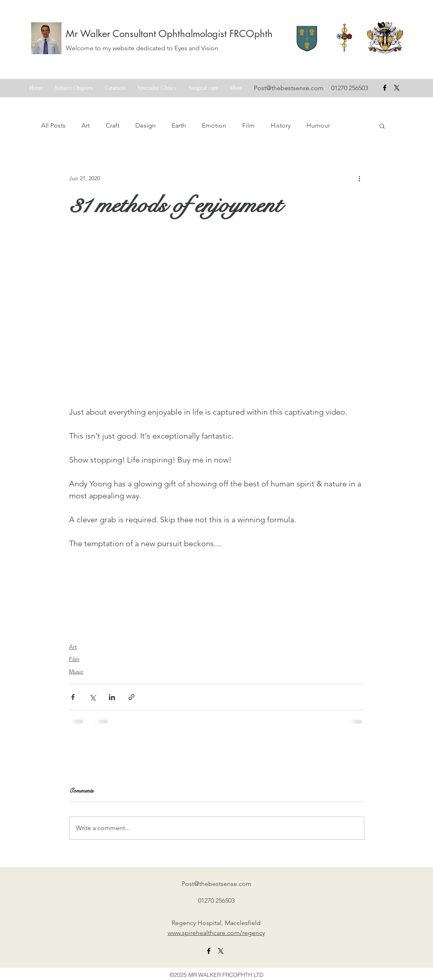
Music (76, 671)
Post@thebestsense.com (289, 88)
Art (86, 125)
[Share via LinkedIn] (112, 697)
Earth (179, 125)
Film (248, 125)
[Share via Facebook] (73, 697)
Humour (318, 125)
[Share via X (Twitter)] (92, 697)
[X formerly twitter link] (221, 951)
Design (145, 125)
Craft (113, 125)
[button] (382, 126)
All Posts (53, 125)
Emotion (214, 125)
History (281, 125)
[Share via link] (131, 697)
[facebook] (385, 88)
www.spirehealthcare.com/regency (216, 933)
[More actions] (360, 178)
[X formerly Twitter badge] (397, 88)
